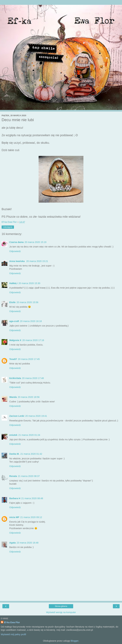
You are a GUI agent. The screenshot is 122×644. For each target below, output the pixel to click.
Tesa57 (13, 359)
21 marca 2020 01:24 (29, 435)
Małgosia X (15, 340)
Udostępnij (8, 227)
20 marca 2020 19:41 (36, 416)
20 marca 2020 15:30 (29, 283)
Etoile (12, 302)
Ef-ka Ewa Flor (12, 622)
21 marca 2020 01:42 (31, 454)
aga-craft (14, 321)
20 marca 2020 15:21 (37, 261)
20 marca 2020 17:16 (33, 340)
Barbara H (15, 498)
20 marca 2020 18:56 (29, 397)
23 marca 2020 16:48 (28, 543)
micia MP (14, 517)
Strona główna (61, 606)
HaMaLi (13, 283)
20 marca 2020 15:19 (36, 242)
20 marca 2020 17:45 (29, 359)
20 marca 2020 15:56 (27, 302)
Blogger (75, 641)
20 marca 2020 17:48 (33, 378)
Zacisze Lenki (17, 416)
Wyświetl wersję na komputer (61, 612)
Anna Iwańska (17, 261)
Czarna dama (16, 242)
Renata (13, 476)
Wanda (13, 397)
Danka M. (14, 454)
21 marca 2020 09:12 (31, 517)
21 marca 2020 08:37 (29, 476)
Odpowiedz (15, 251)
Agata (12, 543)
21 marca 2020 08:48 (32, 498)
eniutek (13, 435)
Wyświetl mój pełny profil (13, 634)
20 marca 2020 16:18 (31, 321)
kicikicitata (15, 378)
